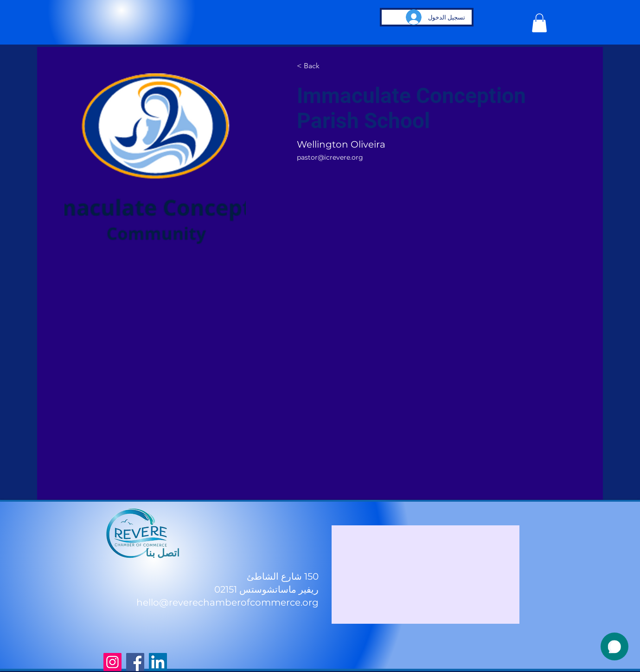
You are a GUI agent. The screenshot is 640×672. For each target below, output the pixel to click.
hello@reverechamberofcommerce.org (227, 602)
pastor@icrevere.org (330, 157)
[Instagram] (112, 662)
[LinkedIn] (158, 662)
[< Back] (315, 66)
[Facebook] (135, 662)
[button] (539, 23)
